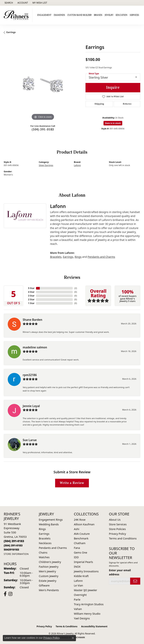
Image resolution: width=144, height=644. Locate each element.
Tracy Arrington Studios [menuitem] (89, 604)
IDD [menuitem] (76, 557)
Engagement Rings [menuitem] (51, 520)
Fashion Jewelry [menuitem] (49, 567)
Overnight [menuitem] (80, 595)
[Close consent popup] (73, 638)
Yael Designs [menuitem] (82, 618)
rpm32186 (30, 375)
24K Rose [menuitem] (80, 520)
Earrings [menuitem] (44, 534)
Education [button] (121, 15)
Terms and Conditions (123, 538)
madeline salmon (35, 347)
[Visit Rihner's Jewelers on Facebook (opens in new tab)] (5, 594)
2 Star (31, 299)
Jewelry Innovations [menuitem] (86, 571)
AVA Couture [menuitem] (82, 534)
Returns (127, 104)
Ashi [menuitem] (77, 529)
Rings (78, 257)
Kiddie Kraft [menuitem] (81, 576)
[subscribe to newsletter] (135, 581)
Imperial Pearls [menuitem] (83, 562)
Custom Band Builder (79, 15)
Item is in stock (113, 123)
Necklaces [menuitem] (45, 543)
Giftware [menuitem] (44, 585)
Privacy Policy (117, 534)
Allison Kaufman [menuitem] (84, 524)
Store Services (118, 524)
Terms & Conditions (67, 626)
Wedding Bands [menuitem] (49, 524)
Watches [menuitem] (44, 557)
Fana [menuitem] (77, 548)
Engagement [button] (44, 15)
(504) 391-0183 (43, 130)
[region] (43, 82)
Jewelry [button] (109, 15)
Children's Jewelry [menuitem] (50, 562)
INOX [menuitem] (77, 567)
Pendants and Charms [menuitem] (53, 548)
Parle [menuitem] (77, 600)
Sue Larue (30, 440)
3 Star (31, 296)
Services (134, 15)
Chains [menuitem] (43, 553)
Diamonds (59, 15)
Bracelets (56, 257)
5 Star (31, 288)
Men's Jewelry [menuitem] (47, 571)
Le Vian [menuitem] (78, 585)
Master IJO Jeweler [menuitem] (85, 590)
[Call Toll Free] (13, 545)
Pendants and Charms (101, 257)
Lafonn (77, 165)
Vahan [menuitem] (78, 609)
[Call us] (11, 550)
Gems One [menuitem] (81, 553)
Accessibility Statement (94, 626)
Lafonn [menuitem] (78, 581)
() (76, 288)
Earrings (11, 32)
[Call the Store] (14, 541)
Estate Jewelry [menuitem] (48, 581)
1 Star (31, 303)
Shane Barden (32, 320)
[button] (8, 3)
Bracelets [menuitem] (45, 538)
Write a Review (72, 483)
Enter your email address (120, 572)
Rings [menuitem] (42, 529)
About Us (115, 520)
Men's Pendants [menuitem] (49, 590)
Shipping (99, 104)
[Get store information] (16, 554)
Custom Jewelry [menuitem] (49, 576)
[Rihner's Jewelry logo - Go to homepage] (17, 15)
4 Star (31, 292)
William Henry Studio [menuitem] (87, 614)
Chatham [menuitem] (80, 543)
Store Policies (117, 529)
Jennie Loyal (31, 406)
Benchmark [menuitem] (81, 538)
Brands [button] (98, 15)
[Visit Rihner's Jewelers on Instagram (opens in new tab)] (10, 594)
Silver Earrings (46, 165)
